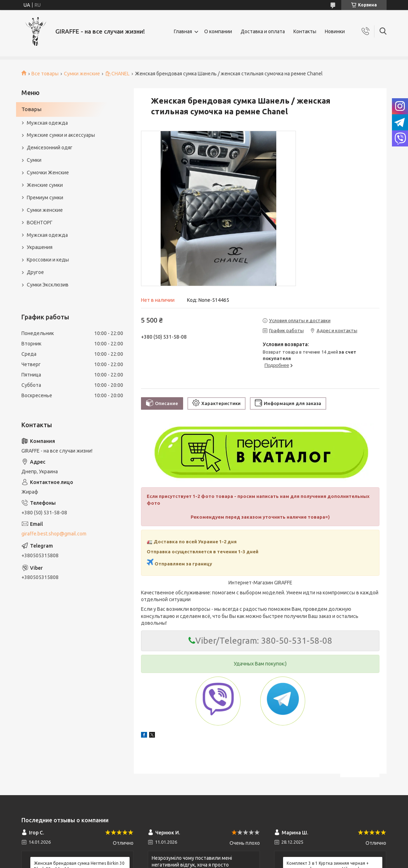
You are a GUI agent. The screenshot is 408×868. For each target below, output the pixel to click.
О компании (218, 31)
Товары (31, 109)
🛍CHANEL (117, 74)
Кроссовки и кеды (48, 260)
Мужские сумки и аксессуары (61, 135)
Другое (35, 272)
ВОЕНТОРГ (40, 223)
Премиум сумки (45, 198)
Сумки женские (82, 74)
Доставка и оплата (263, 31)
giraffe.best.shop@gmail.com (54, 534)
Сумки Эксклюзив (48, 285)
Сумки (34, 160)
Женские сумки (45, 185)
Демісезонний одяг (50, 148)
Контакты (305, 31)
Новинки (335, 31)
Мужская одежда (47, 123)
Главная (183, 31)
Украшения (40, 247)
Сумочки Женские (48, 173)
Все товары (45, 74)
